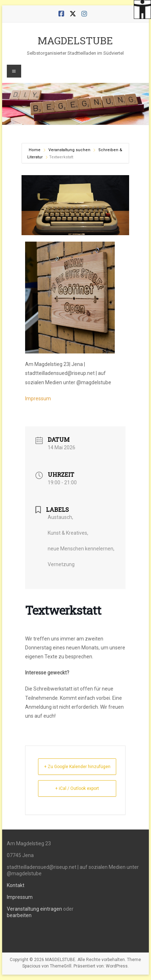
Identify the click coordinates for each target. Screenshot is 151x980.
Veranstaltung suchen (69, 150)
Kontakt (16, 885)
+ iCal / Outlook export (77, 788)
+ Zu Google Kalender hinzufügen (77, 767)
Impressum (38, 399)
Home (35, 150)
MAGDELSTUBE (75, 41)
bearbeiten (19, 915)
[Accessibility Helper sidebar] (142, 9)
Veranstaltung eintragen (34, 909)
